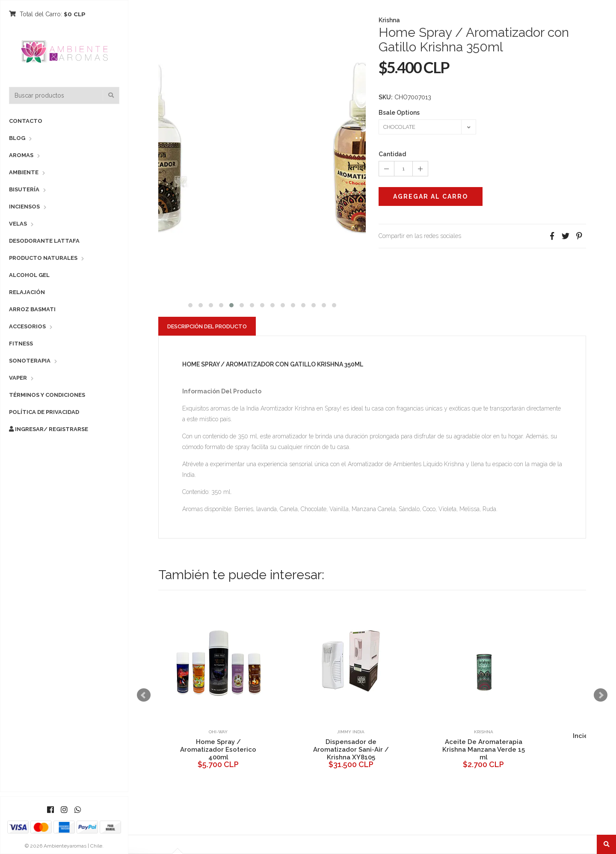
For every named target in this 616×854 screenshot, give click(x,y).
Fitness (21, 344)
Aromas (21, 155)
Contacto (26, 121)
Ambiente (24, 172)
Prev (144, 695)
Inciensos (24, 207)
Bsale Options (399, 113)
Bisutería (24, 189)
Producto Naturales (43, 258)
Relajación (27, 292)
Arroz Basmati (32, 309)
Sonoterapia (30, 361)
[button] (190, 304)
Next (601, 695)
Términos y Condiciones (47, 395)
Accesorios (27, 326)
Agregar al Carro (431, 196)
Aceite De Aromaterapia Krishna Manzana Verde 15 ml (484, 750)
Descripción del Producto (207, 326)
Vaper (18, 378)
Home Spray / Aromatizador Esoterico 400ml (218, 750)
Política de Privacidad (44, 412)
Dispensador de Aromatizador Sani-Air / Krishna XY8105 (351, 750)
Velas (18, 224)
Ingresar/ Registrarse (49, 429)
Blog (17, 138)
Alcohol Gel (29, 275)
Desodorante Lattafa (44, 241)
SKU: (386, 97)
